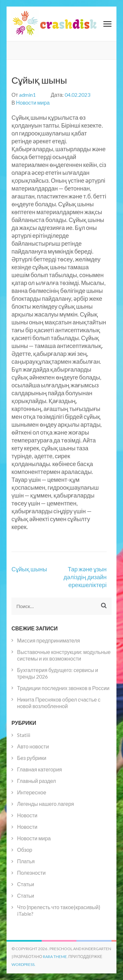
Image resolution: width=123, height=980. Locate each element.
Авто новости (33, 746)
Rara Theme (55, 957)
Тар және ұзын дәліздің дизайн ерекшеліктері (85, 577)
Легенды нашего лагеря (45, 804)
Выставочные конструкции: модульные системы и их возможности (64, 655)
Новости (27, 815)
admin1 (27, 95)
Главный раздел (36, 781)
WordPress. (23, 964)
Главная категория (40, 769)
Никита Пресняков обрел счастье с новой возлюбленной (59, 703)
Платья (26, 861)
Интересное (32, 792)
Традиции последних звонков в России (63, 688)
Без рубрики (32, 758)
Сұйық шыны (29, 569)
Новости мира (33, 102)
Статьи (26, 884)
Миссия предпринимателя (49, 640)
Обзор (25, 850)
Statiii (24, 735)
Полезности (31, 873)
